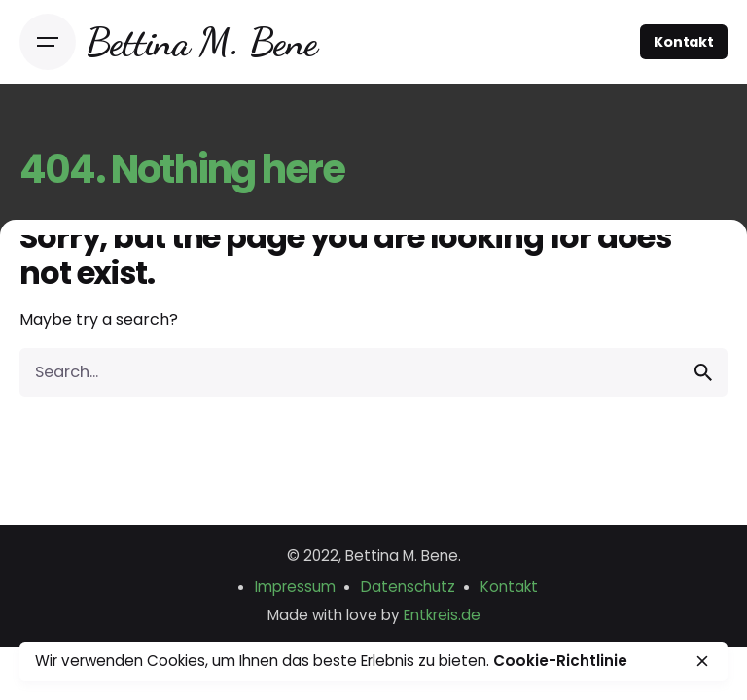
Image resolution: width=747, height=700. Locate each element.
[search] (703, 372)
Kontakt (684, 42)
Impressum (295, 587)
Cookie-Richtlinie (560, 661)
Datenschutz (408, 587)
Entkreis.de (442, 615)
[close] (702, 661)
